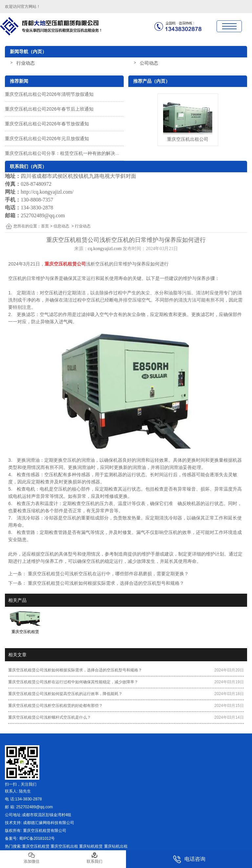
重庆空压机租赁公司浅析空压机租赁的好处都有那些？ (55, 706)
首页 (45, 226)
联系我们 (94, 858)
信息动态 (61, 226)
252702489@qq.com (43, 215)
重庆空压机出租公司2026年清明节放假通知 (49, 94)
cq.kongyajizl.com (105, 249)
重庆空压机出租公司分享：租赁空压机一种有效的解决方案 (65, 153)
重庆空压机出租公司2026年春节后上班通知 (49, 109)
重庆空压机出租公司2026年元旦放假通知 (47, 138)
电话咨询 (189, 859)
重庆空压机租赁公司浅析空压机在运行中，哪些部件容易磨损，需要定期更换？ (108, 574)
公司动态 (149, 63)
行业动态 (26, 63)
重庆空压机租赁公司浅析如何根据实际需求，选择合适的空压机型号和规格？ (105, 583)
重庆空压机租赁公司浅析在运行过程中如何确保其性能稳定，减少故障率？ (73, 682)
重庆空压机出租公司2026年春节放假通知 (47, 124)
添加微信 (31, 858)
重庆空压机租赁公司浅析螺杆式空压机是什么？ (50, 717)
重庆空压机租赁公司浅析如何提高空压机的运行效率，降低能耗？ (65, 694)
